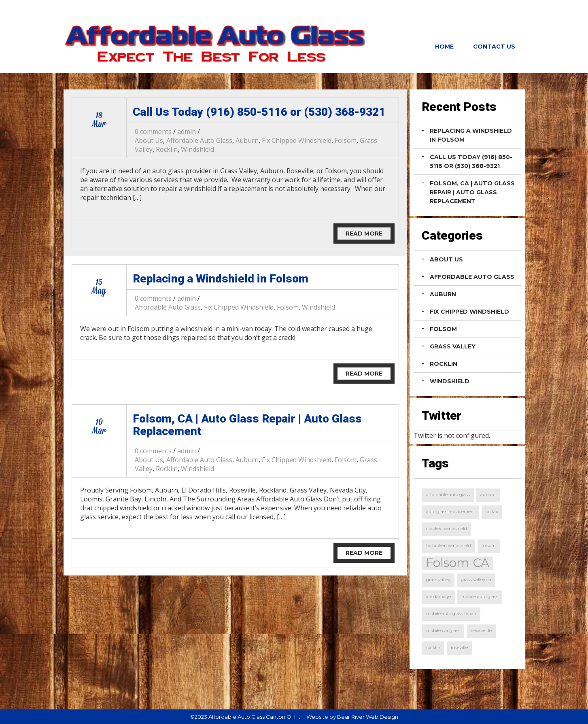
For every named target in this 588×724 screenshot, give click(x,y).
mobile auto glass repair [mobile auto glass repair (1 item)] (451, 614)
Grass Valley (453, 346)
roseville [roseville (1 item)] (459, 648)
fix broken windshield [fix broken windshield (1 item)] (449, 546)
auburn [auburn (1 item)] (488, 495)
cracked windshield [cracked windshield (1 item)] (447, 529)
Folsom (346, 140)
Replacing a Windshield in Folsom (221, 279)
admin (187, 132)
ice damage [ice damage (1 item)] (438, 597)
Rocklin (167, 149)
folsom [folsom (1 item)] (489, 546)
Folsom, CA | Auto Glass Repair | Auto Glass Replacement (247, 425)
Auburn (247, 140)
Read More (364, 234)
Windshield (197, 149)
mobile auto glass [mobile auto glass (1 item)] (480, 597)
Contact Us (494, 47)
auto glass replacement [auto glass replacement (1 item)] (451, 512)
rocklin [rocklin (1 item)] (433, 648)
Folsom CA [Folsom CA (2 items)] (458, 563)
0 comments (153, 132)
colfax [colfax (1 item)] (492, 512)
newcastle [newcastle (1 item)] (481, 631)
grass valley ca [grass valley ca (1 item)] (476, 580)
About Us (149, 140)
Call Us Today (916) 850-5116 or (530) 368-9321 (259, 112)
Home (444, 47)
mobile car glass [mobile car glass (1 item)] (443, 631)
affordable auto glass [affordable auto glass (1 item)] (448, 495)
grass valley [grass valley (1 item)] (438, 580)
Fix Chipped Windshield (297, 140)
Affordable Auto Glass (199, 140)
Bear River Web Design (368, 717)
